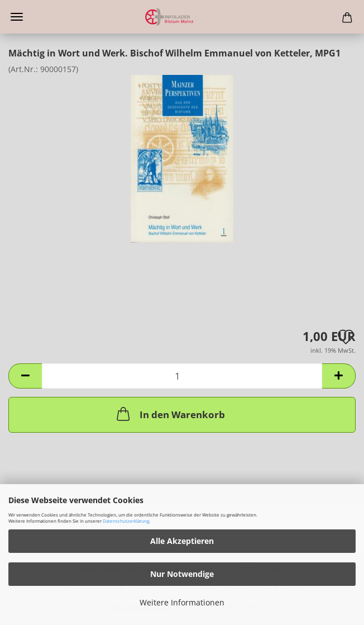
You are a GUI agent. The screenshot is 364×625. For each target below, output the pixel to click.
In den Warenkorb (170, 414)
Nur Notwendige (182, 574)
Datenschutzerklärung (126, 521)
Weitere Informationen (182, 602)
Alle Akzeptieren (182, 541)
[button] (25, 376)
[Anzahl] (182, 376)
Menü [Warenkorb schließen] (17, 17)
